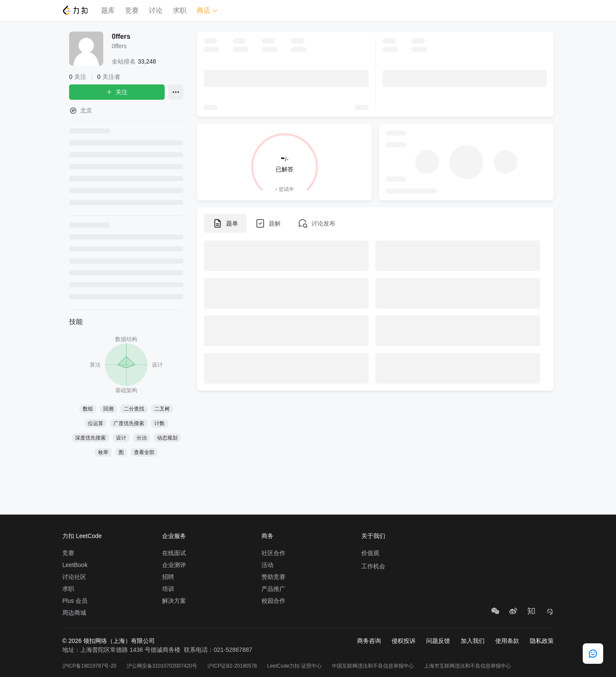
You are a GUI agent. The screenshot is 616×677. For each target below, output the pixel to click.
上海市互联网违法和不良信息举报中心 (468, 666)
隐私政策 (542, 641)
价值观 (370, 553)
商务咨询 (369, 641)
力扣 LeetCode (82, 536)
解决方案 (174, 601)
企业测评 (174, 565)
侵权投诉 (404, 641)
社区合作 (273, 553)
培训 (168, 589)
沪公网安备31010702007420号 (162, 666)
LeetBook (75, 565)
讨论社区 (74, 577)
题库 (108, 10)
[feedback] (593, 654)
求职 (180, 10)
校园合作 (273, 601)
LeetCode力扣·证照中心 (294, 666)
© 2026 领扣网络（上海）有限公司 (109, 641)
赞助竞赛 (273, 577)
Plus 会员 (75, 601)
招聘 (168, 577)
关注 (117, 92)
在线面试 (174, 553)
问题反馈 (438, 641)
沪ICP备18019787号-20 (89, 666)
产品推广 (273, 589)
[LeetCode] (75, 10)
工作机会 (373, 566)
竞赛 (132, 10)
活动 (267, 565)
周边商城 (74, 613)
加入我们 (473, 641)
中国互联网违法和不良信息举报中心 (373, 666)
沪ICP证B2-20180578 (232, 666)
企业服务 (174, 536)
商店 (207, 10)
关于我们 (373, 536)
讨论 (156, 10)
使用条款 (507, 641)
